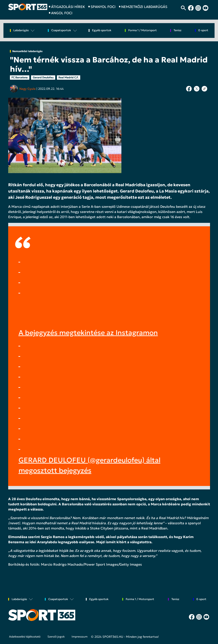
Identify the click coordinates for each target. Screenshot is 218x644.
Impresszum (80, 637)
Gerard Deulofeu (43, 77)
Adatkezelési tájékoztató (25, 637)
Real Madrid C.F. (68, 77)
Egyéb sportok (102, 30)
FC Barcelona (20, 77)
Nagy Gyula (27, 89)
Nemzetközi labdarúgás (27, 51)
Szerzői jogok (56, 637)
